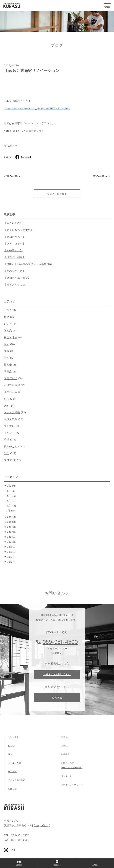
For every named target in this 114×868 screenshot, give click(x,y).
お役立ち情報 (12, 385)
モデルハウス (15, 763)
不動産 (8, 372)
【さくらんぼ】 (13, 223)
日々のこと (11, 446)
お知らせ (12, 789)
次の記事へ (100, 176)
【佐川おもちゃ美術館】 (19, 230)
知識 (7, 351)
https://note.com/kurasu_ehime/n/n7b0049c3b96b (37, 108)
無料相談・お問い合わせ (57, 674)
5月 (9, 491)
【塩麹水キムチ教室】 (17, 278)
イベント (9, 433)
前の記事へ (13, 176)
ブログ (8, 460)
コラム (8, 310)
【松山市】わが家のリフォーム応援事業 (28, 264)
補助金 (8, 365)
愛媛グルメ (11, 378)
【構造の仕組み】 (15, 257)
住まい (11, 746)
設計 (7, 453)
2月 (9, 506)
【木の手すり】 (13, 250)
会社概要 (65, 754)
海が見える (11, 392)
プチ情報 (9, 426)
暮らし (11, 754)
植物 (7, 317)
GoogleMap (41, 825)
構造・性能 (11, 337)
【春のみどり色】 (15, 271)
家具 (7, 358)
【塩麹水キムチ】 (15, 237)
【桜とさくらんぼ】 (16, 285)
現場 (7, 440)
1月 (8, 511)
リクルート (67, 776)
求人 (7, 344)
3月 (9, 501)
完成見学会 (11, 419)
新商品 (8, 331)
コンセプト (14, 737)
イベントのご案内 (17, 780)
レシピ (8, 324)
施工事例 (12, 771)
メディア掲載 (12, 412)
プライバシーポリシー (72, 785)
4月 (9, 496)
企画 (7, 399)
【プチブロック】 (15, 244)
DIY (6, 406)
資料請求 (57, 698)
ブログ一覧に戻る (57, 194)
